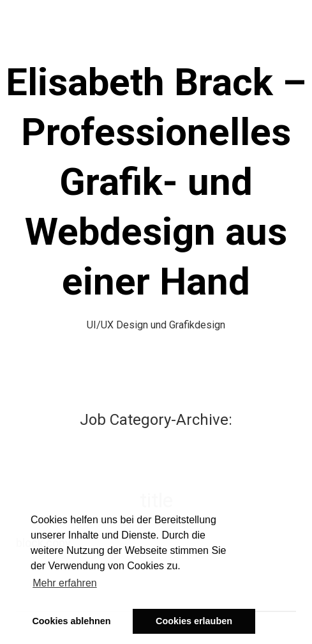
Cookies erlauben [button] (194, 621)
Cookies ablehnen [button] (71, 621)
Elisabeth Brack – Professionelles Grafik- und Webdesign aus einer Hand (156, 182)
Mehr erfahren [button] (65, 583)
